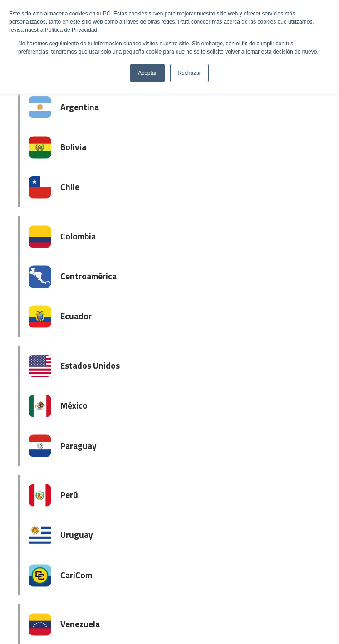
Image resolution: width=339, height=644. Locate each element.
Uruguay (77, 534)
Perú (69, 495)
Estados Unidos (90, 365)
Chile (70, 187)
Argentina (80, 107)
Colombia (78, 236)
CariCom (76, 575)
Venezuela (80, 624)
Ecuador (76, 316)
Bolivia (73, 147)
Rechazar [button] (189, 73)
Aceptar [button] (147, 73)
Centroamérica (88, 276)
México (74, 405)
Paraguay (79, 446)
